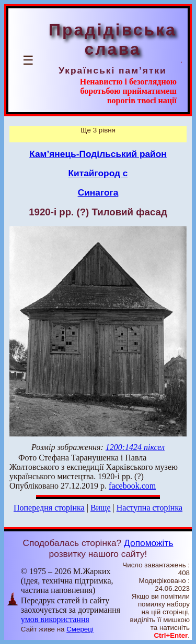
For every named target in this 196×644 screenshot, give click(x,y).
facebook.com (132, 486)
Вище (101, 508)
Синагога (98, 192)
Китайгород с (98, 173)
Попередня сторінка (49, 508)
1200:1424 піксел (135, 447)
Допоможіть (148, 543)
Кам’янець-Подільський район (98, 154)
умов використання (55, 619)
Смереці (80, 629)
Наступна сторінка (149, 508)
